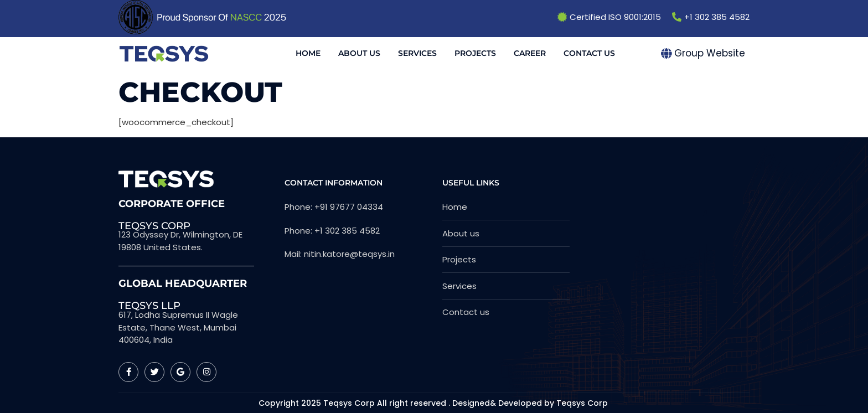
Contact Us (589, 53)
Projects (475, 53)
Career (530, 53)
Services (417, 53)
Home (308, 53)
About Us (359, 53)
